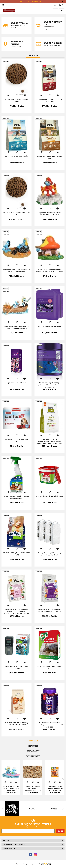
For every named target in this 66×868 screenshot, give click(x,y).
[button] (61, 5)
